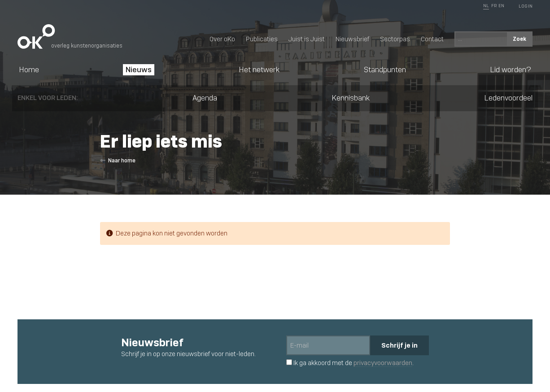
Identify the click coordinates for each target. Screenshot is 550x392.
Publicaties (262, 39)
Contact (432, 39)
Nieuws (139, 70)
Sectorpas (395, 39)
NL (486, 6)
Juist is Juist (307, 39)
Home (29, 70)
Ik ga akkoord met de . (350, 363)
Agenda (205, 98)
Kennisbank (351, 98)
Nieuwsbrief (352, 39)
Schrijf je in (399, 345)
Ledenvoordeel (508, 98)
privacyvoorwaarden (383, 363)
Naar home (118, 161)
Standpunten (385, 70)
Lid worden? (511, 70)
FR (494, 6)
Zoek (519, 39)
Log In (526, 6)
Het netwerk (259, 70)
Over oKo (222, 39)
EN (501, 6)
